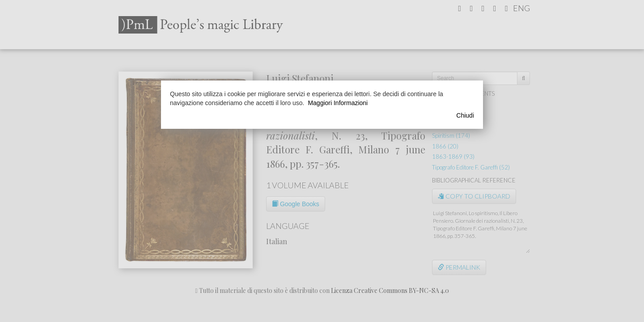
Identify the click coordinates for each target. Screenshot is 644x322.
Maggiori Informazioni (338, 103)
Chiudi (465, 115)
